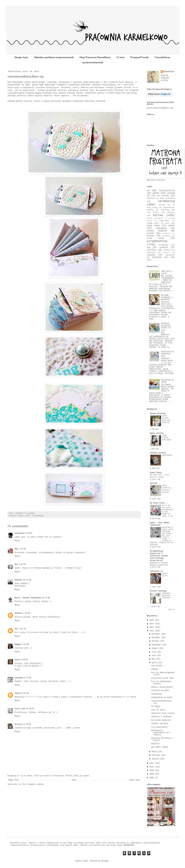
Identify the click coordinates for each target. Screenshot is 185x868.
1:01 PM (26, 613)
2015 (152, 620)
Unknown (18, 613)
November (156, 638)
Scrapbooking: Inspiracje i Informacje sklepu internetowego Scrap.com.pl (159, 556)
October (156, 641)
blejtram (151, 198)
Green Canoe (156, 473)
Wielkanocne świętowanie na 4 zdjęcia (161, 733)
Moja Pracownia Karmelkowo (95, 57)
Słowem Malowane (158, 414)
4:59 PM (24, 660)
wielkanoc (151, 252)
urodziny (164, 247)
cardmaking (166, 201)
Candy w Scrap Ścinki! (162, 687)
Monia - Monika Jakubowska (28, 598)
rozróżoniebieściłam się (26, 77)
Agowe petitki (157, 433)
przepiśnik (166, 233)
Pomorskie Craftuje (94, 101)
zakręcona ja (156, 571)
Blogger (105, 861)
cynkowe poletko (158, 453)
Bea (16, 564)
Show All (172, 610)
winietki (166, 253)
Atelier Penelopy (158, 591)
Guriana (154, 483)
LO (148, 190)
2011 (152, 763)
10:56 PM (30, 709)
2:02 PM (22, 629)
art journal (163, 196)
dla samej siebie (160, 747)
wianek (167, 250)
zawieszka (157, 257)
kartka (158, 215)
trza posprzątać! (160, 727)
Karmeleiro (169, 72)
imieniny (171, 212)
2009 (152, 771)
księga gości (153, 223)
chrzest (162, 205)
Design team (21, 57)
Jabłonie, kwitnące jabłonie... (168, 595)
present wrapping (157, 231)
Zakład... (156, 669)
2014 (152, 624)
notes (27, 516)
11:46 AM (27, 724)
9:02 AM (22, 564)
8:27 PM (25, 693)
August (155, 648)
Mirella (18, 724)
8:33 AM (29, 533)
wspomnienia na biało (162, 697)
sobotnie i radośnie (161, 717)
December (156, 634)
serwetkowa (157, 694)
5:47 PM (28, 678)
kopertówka (164, 221)
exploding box (168, 210)
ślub (173, 257)
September (157, 645)
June (154, 656)
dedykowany (167, 455)
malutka (18, 580)
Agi (16, 549)
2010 (152, 767)
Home (74, 780)
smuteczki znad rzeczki (163, 713)
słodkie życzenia (160, 724)
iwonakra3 (19, 533)
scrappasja (163, 245)
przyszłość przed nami (162, 678)
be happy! (156, 706)
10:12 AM (27, 580)
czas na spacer (159, 710)
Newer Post (14, 780)
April (155, 663)
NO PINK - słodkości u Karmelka (167, 298)
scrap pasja (155, 238)
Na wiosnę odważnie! (161, 720)
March (155, 752)
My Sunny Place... (159, 503)
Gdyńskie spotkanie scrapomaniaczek (54, 57)
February (156, 755)
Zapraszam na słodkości (167, 353)
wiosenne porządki (160, 691)
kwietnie (155, 744)
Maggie (18, 644)
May (154, 659)
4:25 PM (25, 644)
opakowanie (161, 228)
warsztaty (152, 250)
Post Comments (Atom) (33, 784)
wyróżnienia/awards (93, 63)
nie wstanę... (158, 666)
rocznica (166, 236)
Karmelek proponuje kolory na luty (166, 327)
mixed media (153, 226)
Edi (16, 629)
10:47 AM (46, 598)
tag (148, 247)
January (156, 759)
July (154, 652)
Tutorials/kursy (162, 57)
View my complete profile (165, 78)
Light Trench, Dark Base (167, 438)
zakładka (151, 255)
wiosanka (19, 678)
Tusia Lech (20, 709)
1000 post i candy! (167, 272)
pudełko (150, 236)
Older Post (135, 780)
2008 (152, 774)
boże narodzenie (167, 198)
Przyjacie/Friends (139, 57)
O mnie (120, 57)
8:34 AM (22, 549)
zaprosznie (170, 255)
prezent (150, 233)
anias (17, 660)
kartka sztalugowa (155, 218)
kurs (167, 223)
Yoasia (18, 693)
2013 (152, 627)
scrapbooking (37, 516)
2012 (152, 631)
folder (156, 212)
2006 (152, 778)
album (21, 516)
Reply (17, 541)
